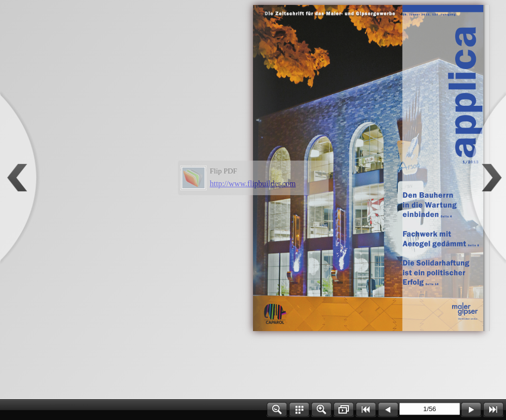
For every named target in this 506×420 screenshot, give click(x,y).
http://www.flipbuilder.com (253, 184)
